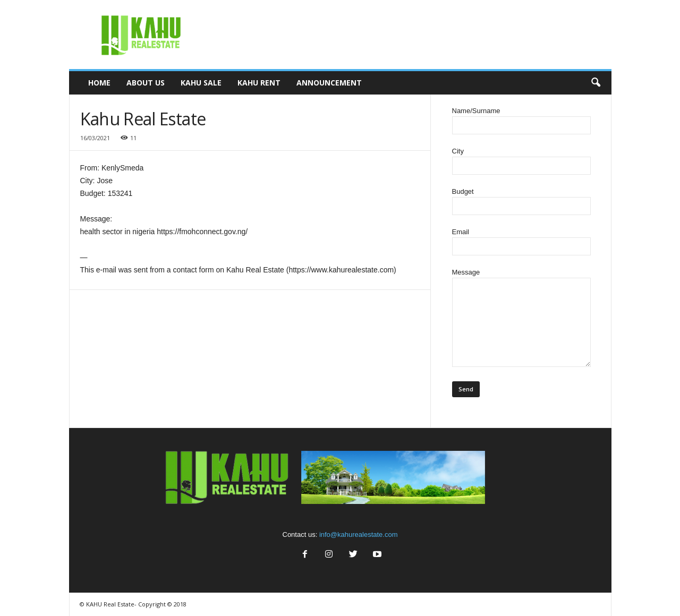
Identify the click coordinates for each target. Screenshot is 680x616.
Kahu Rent (259, 83)
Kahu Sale (201, 83)
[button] (596, 83)
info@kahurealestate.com (359, 534)
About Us (146, 83)
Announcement (329, 83)
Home (99, 83)
